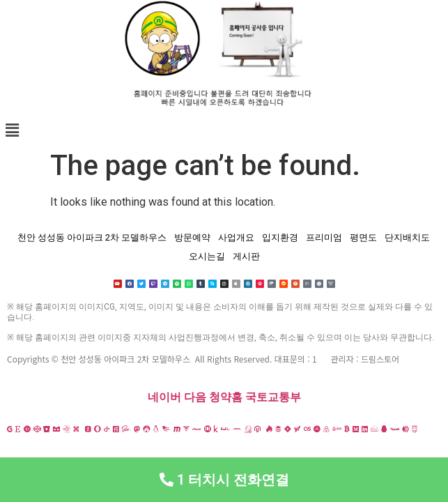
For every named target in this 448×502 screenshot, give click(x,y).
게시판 (246, 256)
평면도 (363, 237)
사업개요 (236, 237)
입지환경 (280, 237)
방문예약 (192, 237)
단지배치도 (407, 237)
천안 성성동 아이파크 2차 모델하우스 (92, 237)
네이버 (164, 397)
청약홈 (226, 397)
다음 (195, 397)
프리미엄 (324, 237)
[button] (224, 130)
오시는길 (207, 256)
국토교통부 (273, 397)
